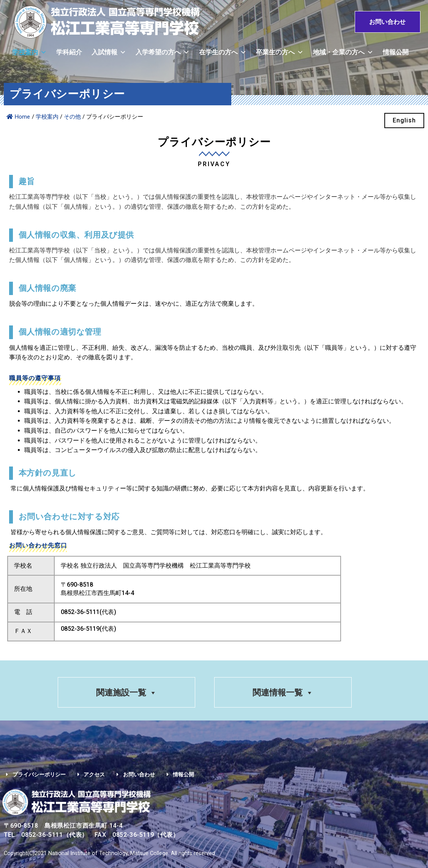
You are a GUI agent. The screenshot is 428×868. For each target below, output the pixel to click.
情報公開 (396, 52)
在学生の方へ (223, 52)
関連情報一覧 (283, 693)
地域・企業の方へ (343, 52)
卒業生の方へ (280, 52)
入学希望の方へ (163, 52)
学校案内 (29, 52)
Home (18, 117)
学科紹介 (69, 52)
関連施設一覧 (126, 693)
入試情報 (109, 52)
